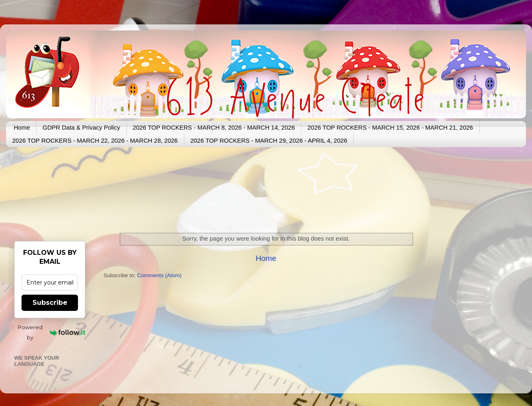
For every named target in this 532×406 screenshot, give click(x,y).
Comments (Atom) (160, 275)
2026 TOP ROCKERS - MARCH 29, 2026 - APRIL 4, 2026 (269, 140)
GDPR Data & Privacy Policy (81, 127)
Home (22, 127)
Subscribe (50, 303)
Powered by (52, 332)
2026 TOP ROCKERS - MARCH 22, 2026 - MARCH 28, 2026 (95, 140)
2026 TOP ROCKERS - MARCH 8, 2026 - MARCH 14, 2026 (214, 127)
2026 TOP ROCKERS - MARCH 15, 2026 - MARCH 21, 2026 (390, 127)
